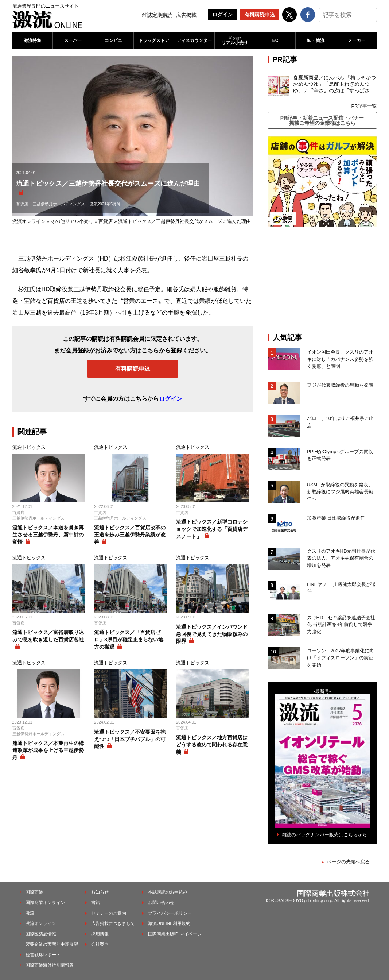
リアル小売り (235, 40)
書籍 (96, 903)
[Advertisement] (322, 280)
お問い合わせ (161, 903)
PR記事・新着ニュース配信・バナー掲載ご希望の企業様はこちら (322, 120)
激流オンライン (29, 221)
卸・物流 (316, 40)
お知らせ (100, 892)
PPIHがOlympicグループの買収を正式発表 (340, 455)
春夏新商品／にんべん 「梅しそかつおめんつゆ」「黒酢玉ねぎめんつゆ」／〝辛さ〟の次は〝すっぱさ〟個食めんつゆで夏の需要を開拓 (335, 84)
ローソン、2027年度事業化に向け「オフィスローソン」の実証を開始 (341, 658)
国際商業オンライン (45, 903)
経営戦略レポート (43, 955)
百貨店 (22, 204)
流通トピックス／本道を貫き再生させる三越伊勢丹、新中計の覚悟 (48, 535)
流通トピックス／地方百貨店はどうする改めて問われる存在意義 (212, 744)
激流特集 (32, 40)
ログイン (222, 15)
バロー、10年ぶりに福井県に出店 (340, 422)
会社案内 (100, 944)
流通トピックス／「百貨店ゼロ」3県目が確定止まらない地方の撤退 (129, 639)
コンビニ (113, 40)
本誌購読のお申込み (168, 892)
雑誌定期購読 (157, 15)
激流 (30, 913)
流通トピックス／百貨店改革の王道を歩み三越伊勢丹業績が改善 (130, 535)
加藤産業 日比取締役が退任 (339, 518)
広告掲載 (186, 15)
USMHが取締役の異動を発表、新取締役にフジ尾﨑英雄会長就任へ (340, 492)
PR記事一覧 (364, 106)
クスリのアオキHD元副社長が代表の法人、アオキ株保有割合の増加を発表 (341, 558)
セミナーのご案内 (109, 913)
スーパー (73, 40)
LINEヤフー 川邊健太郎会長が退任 (341, 588)
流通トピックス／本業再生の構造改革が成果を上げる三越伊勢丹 (48, 750)
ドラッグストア (154, 40)
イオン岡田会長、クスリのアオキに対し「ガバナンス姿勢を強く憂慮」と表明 (340, 359)
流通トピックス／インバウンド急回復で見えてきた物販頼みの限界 (212, 634)
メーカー (357, 40)
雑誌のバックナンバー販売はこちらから (324, 835)
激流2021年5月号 (105, 204)
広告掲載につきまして (113, 923)
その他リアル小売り (72, 221)
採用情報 (100, 934)
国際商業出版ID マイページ (175, 934)
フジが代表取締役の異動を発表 (340, 385)
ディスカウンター (194, 40)
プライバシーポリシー (170, 913)
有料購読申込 (260, 15)
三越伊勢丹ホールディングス (59, 204)
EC (275, 40)
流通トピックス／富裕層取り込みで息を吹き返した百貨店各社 (48, 636)
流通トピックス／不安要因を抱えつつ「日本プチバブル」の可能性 (130, 739)
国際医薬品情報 (41, 934)
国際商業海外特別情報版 (50, 965)
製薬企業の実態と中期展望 (52, 944)
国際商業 (34, 892)
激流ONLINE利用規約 (169, 923)
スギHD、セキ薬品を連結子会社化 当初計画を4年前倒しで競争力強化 (341, 625)
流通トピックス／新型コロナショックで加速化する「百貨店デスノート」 (212, 529)
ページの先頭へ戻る (348, 862)
